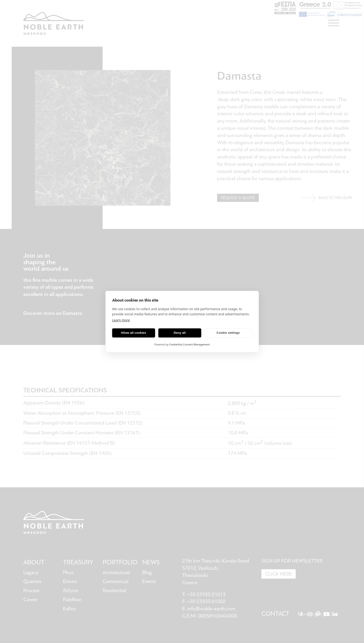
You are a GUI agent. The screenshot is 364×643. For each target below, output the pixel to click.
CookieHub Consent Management (189, 344)
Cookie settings (228, 333)
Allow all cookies (133, 333)
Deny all (180, 333)
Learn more (121, 320)
